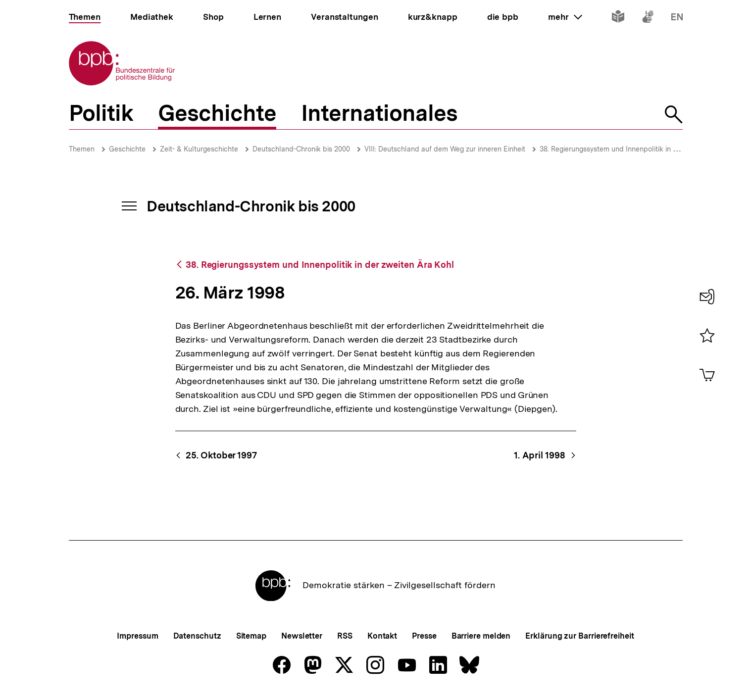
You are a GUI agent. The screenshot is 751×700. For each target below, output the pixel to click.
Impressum (137, 636)
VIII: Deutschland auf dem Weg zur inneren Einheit (445, 149)
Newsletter (302, 636)
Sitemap (251, 636)
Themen (82, 149)
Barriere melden (481, 636)
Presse (424, 636)
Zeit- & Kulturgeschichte (199, 149)
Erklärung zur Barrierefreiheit (579, 636)
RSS (345, 636)
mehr (565, 17)
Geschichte (127, 149)
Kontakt (382, 636)
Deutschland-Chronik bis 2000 (301, 149)
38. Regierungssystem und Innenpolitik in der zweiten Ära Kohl (640, 149)
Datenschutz (197, 636)
